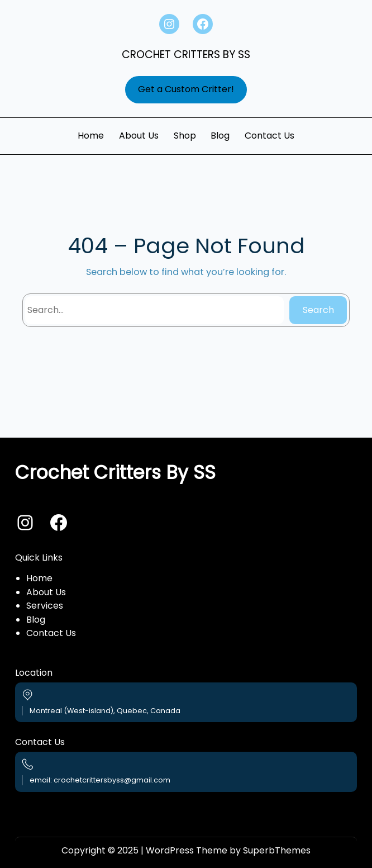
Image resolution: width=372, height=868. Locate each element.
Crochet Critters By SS (186, 54)
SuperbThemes (277, 850)
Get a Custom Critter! (186, 89)
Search (318, 310)
